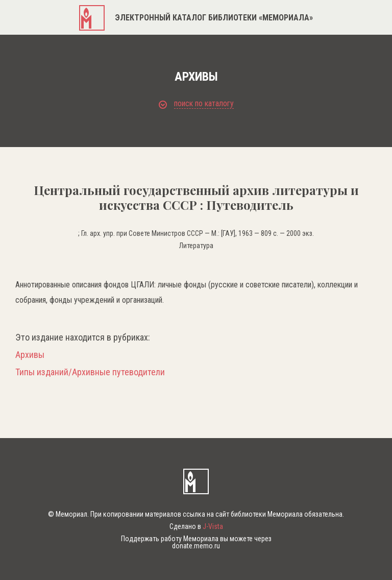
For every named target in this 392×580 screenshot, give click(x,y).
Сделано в (196, 526)
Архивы (30, 355)
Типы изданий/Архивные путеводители (90, 372)
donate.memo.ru (196, 546)
